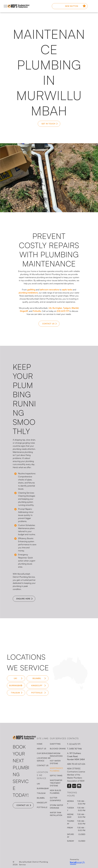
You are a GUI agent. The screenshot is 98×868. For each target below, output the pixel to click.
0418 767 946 (75, 749)
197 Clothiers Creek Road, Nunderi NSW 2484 (76, 756)
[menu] (6, 6)
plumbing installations (28, 293)
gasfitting (31, 290)
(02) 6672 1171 (63, 311)
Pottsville (37, 311)
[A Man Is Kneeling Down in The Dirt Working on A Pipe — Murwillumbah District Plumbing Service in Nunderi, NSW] (73, 378)
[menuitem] (46, 744)
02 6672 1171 (75, 744)
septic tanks (67, 290)
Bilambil (75, 308)
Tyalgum (67, 308)
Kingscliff (24, 311)
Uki (50, 308)
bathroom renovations (49, 290)
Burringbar (57, 308)
